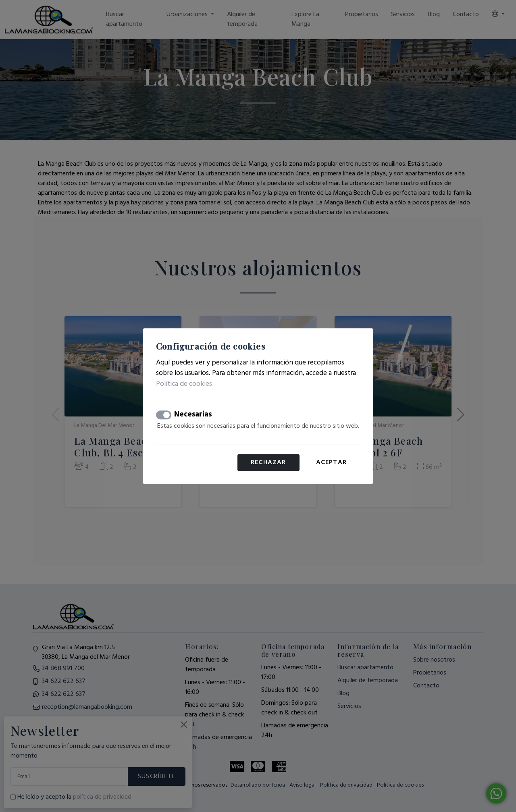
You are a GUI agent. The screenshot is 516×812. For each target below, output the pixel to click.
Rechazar (268, 462)
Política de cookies (184, 384)
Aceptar (331, 462)
